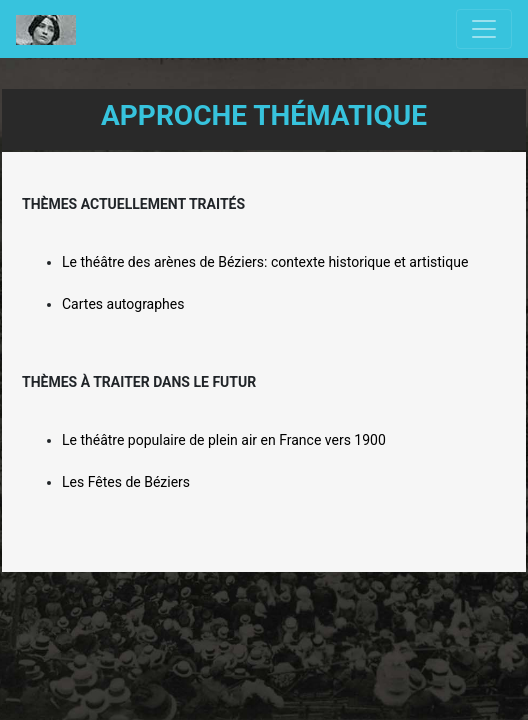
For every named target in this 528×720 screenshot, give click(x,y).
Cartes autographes (123, 304)
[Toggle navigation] (484, 29)
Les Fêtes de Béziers (126, 482)
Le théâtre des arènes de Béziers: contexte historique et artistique (265, 262)
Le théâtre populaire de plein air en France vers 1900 (224, 440)
